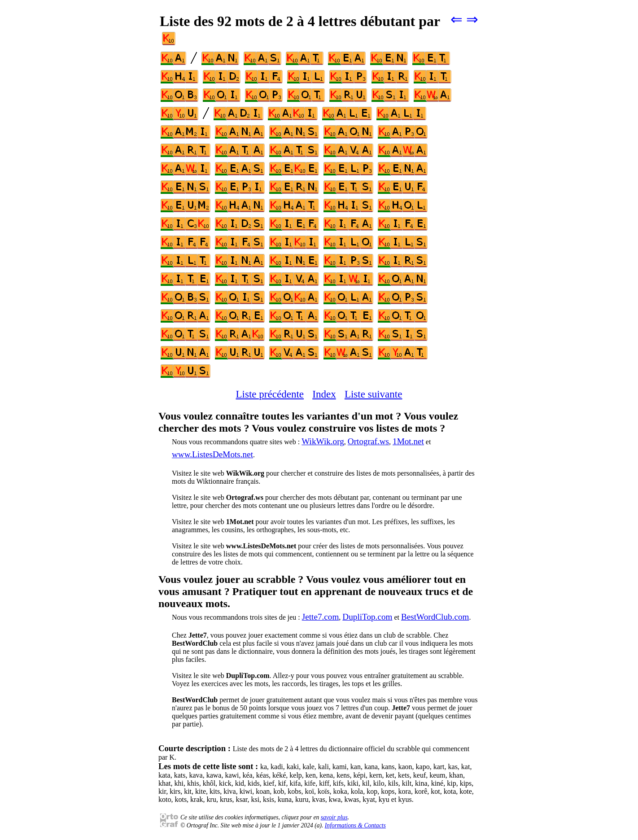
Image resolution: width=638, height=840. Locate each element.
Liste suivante (374, 394)
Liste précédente (270, 394)
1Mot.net (408, 441)
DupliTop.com (367, 617)
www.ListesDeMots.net (212, 454)
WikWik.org (323, 441)
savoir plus (334, 817)
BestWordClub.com (435, 617)
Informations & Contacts (355, 825)
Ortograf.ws (368, 441)
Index (324, 394)
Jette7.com (321, 617)
